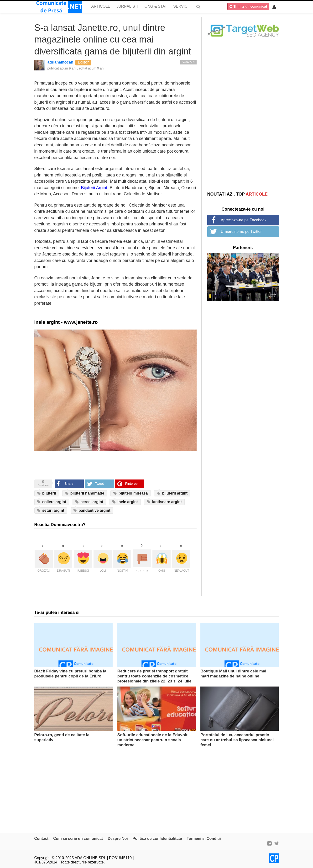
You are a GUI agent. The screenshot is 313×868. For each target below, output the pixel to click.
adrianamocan (60, 62)
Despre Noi (118, 839)
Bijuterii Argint (94, 188)
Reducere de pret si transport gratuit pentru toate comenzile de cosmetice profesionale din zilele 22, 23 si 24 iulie (154, 676)
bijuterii (47, 493)
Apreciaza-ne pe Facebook (244, 220)
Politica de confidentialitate (157, 839)
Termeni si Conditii (204, 839)
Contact (42, 839)
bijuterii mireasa (130, 493)
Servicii (181, 6)
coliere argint (52, 502)
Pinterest (132, 484)
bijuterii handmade (85, 493)
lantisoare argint (164, 502)
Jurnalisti (127, 6)
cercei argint (89, 502)
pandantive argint (92, 511)
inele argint (125, 502)
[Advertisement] (243, 114)
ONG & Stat (156, 6)
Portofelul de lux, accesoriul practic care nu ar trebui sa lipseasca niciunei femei (237, 740)
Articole (101, 6)
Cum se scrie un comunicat (78, 839)
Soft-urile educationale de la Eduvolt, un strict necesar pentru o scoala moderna (153, 740)
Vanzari (188, 62)
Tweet (99, 484)
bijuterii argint (172, 493)
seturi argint (51, 511)
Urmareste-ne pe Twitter (241, 232)
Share (69, 484)
